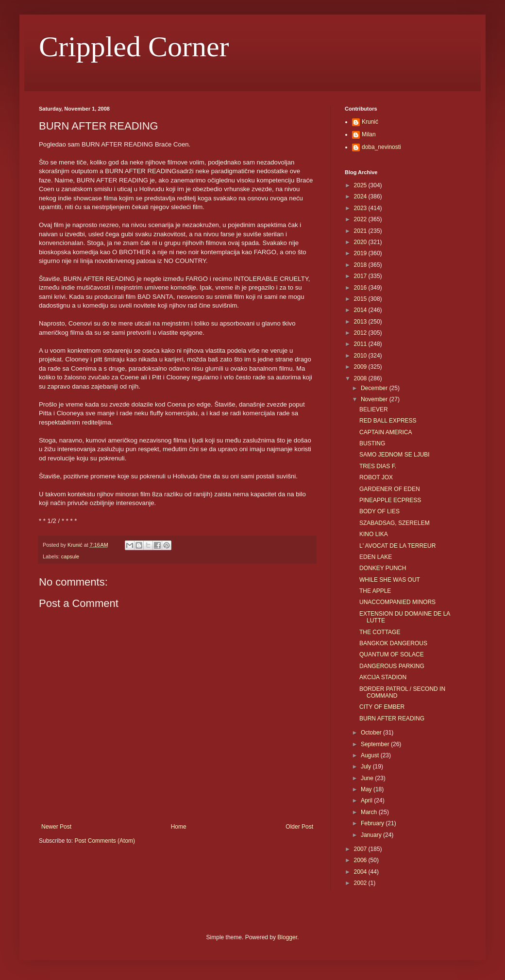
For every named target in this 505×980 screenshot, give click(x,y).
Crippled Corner (134, 47)
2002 (361, 883)
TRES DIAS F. (378, 466)
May (367, 789)
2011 (361, 344)
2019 (361, 253)
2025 (361, 185)
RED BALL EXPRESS (388, 421)
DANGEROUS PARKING (392, 666)
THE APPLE (375, 591)
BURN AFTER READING (392, 719)
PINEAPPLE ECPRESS (390, 500)
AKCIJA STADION (383, 677)
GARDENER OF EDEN (390, 489)
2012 (361, 333)
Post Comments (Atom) (105, 841)
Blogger (287, 937)
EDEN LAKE (376, 557)
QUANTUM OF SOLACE (392, 654)
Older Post (299, 827)
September (376, 744)
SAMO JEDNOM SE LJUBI (395, 455)
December (375, 388)
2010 (361, 356)
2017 (361, 276)
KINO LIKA (374, 534)
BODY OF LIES (379, 511)
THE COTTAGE (380, 632)
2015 (361, 299)
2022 (361, 219)
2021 (361, 231)
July (367, 767)
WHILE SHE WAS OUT (390, 580)
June (368, 778)
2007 (361, 849)
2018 (361, 265)
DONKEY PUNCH (383, 568)
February (373, 823)
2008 (361, 378)
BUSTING (372, 443)
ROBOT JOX (376, 477)
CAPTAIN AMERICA (386, 432)
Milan (369, 134)
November (375, 399)
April (367, 800)
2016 (361, 288)
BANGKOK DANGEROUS (393, 643)
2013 (361, 322)
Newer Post (56, 827)
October (372, 733)
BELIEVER (374, 409)
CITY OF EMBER (382, 707)
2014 (361, 310)
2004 (361, 872)
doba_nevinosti (381, 147)
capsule (70, 556)
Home (179, 827)
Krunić (370, 122)
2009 (361, 367)
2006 (361, 860)
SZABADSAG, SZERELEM (395, 523)
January (372, 835)
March (370, 812)
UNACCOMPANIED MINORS (397, 602)
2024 (361, 196)
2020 (361, 242)
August (371, 755)
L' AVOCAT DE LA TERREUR (397, 546)
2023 (361, 208)
